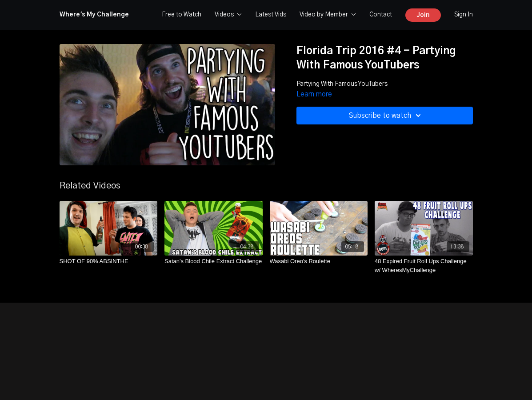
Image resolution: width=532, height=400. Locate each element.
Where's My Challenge (94, 15)
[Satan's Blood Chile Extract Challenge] (214, 261)
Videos (228, 15)
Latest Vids (271, 15)
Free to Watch (182, 15)
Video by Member (328, 15)
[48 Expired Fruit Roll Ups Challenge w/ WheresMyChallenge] (424, 266)
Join (423, 15)
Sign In (464, 15)
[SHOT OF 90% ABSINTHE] (109, 261)
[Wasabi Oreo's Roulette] (319, 261)
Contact (381, 15)
